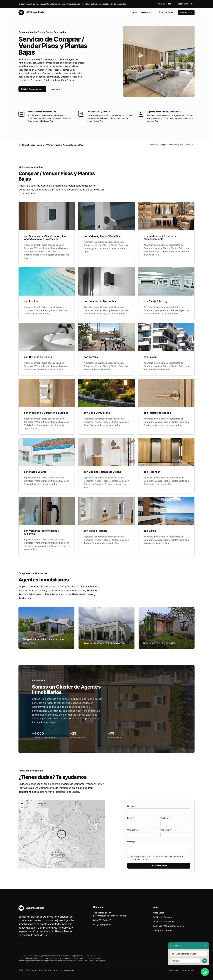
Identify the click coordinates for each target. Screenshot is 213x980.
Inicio (134, 12)
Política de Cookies (162, 917)
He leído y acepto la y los (157, 858)
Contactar (186, 12)
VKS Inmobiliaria (31, 12)
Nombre (132, 806)
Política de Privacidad (158, 856)
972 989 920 (167, 12)
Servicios (147, 12)
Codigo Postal (134, 830)
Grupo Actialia (188, 970)
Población (166, 830)
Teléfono (165, 818)
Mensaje (132, 842)
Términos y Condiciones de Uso (168, 926)
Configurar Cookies (162, 930)
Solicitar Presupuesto (32, 89)
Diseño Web (173, 970)
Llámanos (57, 89)
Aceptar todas (164, 4)
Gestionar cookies (186, 4)
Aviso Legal (158, 913)
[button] (62, 834)
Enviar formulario (159, 866)
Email (130, 818)
